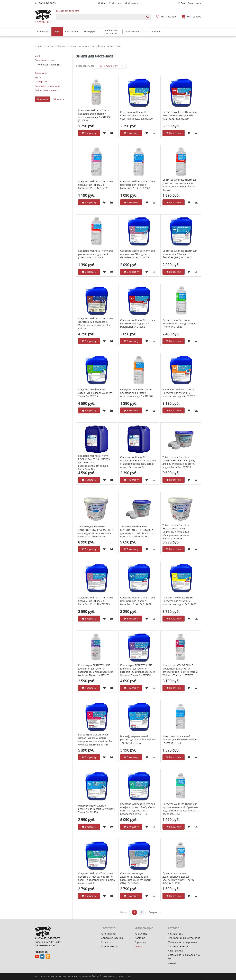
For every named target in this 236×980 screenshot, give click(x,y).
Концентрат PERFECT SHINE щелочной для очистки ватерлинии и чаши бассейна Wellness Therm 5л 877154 (138, 670)
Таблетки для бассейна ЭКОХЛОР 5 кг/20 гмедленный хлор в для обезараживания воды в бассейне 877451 (96, 531)
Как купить (141, 934)
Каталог (173, 928)
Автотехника (175, 951)
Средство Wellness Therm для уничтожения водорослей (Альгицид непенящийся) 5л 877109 (95, 323)
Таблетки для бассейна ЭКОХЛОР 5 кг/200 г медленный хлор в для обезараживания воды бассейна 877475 (176, 532)
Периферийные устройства (184, 938)
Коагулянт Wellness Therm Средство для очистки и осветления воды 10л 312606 (179, 601)
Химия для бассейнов (95, 56)
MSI (170, 959)
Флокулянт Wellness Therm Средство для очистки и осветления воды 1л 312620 (136, 393)
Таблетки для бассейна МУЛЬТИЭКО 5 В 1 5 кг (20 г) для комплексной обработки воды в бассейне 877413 (179, 462)
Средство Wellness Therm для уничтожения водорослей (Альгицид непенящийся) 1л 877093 (180, 185)
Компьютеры (176, 934)
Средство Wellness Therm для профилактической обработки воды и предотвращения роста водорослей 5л (96, 878)
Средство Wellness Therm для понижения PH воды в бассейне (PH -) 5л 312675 (180, 254)
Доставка (131, 3)
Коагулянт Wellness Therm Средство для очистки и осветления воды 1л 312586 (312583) (94, 115)
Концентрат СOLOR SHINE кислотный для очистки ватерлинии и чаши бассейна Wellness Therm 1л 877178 (180, 670)
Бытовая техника (178, 946)
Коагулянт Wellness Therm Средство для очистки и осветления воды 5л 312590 (136, 115)
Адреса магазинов (112, 938)
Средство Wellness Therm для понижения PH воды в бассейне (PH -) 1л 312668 (138, 185)
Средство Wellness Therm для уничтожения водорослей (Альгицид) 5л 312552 (138, 323)
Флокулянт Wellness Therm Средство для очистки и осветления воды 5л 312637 (179, 393)
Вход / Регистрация (190, 3)
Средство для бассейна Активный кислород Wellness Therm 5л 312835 (95, 393)
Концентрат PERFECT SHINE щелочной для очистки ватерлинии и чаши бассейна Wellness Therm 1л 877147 (96, 670)
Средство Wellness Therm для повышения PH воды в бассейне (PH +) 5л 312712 (138, 254)
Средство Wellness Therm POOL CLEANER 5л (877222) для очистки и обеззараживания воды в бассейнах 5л (138, 462)
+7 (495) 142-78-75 (45, 3)
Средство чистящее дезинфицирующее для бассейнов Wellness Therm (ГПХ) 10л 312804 (136, 878)
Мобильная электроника (182, 942)
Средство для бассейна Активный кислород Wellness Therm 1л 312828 (180, 323)
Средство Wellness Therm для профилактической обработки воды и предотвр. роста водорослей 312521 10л (138, 809)
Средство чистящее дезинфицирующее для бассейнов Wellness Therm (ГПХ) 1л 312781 (178, 878)
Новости (106, 942)
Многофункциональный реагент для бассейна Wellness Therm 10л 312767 (138, 740)
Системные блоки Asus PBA (184, 955)
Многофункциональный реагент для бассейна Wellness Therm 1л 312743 (181, 740)
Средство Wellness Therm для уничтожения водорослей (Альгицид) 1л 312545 (95, 254)
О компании (108, 934)
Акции (138, 946)
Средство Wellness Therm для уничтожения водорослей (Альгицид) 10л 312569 (180, 115)
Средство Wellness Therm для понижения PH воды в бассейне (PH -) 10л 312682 (138, 601)
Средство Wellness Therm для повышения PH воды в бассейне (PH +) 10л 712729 (95, 601)
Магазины (116, 3)
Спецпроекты (109, 946)
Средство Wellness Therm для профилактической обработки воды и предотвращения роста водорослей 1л (181, 809)
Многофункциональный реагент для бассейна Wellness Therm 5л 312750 (96, 809)
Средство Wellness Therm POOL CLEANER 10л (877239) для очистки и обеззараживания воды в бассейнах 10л (94, 462)
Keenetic (173, 963)
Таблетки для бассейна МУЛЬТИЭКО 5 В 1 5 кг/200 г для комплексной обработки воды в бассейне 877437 (137, 531)
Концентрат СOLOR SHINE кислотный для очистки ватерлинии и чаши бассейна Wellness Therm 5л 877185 (96, 740)
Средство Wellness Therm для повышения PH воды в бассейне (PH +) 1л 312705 (95, 185)
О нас (103, 3)
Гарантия (140, 942)
